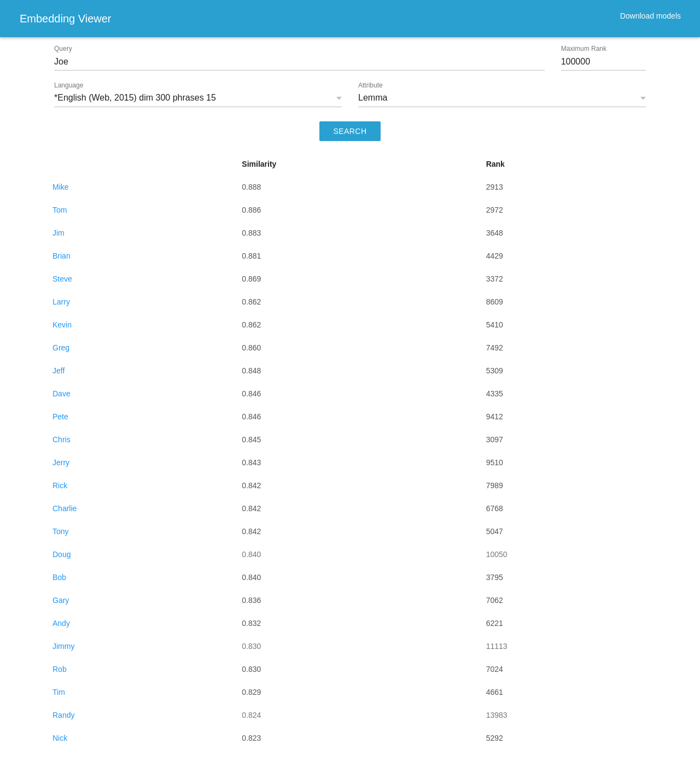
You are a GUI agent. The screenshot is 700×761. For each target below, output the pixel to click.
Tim (59, 692)
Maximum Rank (584, 49)
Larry (61, 302)
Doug (62, 554)
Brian (62, 256)
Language (69, 85)
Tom (60, 210)
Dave (62, 394)
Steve (62, 279)
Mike (61, 187)
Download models (651, 16)
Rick (60, 485)
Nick (60, 738)
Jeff (59, 371)
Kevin (62, 325)
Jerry (61, 463)
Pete (60, 417)
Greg (61, 348)
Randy (63, 715)
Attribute (371, 85)
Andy (61, 623)
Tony (61, 531)
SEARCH (350, 131)
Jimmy (63, 646)
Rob (60, 669)
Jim (59, 233)
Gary (61, 600)
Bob (59, 577)
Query (63, 49)
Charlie (65, 508)
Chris (62, 440)
